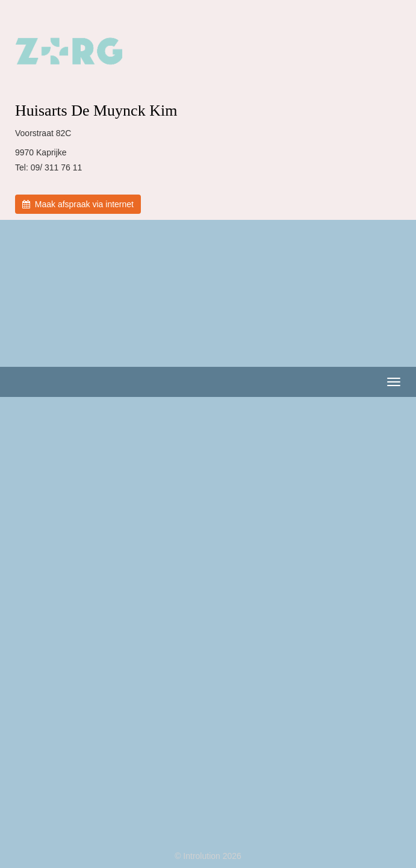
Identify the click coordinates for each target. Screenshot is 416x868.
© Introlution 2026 (208, 856)
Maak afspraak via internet (78, 204)
